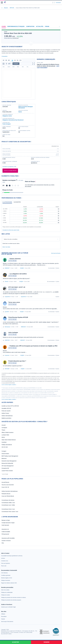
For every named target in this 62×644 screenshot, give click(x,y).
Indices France (5, 413)
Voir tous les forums (56, 253)
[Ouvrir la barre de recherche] (53, 3)
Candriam (4, 442)
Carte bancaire (5, 525)
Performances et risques (16, 26)
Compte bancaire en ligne (8, 523)
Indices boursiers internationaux (10, 491)
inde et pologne (13, 332)
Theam (3, 430)
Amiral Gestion (5, 454)
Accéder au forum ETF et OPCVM (10, 406)
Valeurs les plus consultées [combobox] (11, 239)
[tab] (7, 202)
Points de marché (6, 411)
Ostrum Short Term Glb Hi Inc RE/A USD (18, 33)
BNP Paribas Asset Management (10, 456)
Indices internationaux (7, 416)
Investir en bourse (6, 541)
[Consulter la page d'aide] (54, 3)
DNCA (3, 437)
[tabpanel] (31, 216)
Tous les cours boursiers (8, 485)
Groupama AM (5, 468)
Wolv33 (7, 282)
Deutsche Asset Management (9, 461)
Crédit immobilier (6, 532)
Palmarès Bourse (6, 494)
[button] (2, 2)
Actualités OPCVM (6, 408)
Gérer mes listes (6, 247)
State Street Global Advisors (9, 440)
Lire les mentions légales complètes (9, 385)
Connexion (58, 3)
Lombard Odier (5, 435)
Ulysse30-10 (8, 297)
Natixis (20, 112)
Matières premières (6, 418)
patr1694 (7, 312)
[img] (18, 185)
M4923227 (7, 268)
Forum (47, 26)
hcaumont (7, 355)
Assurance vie (5, 529)
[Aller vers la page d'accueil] (5, 3)
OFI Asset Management (8, 466)
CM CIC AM (5, 447)
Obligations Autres (7, 116)
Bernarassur (8, 327)
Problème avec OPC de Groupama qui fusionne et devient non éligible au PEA (34, 346)
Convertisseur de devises (8, 500)
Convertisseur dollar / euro (8, 503)
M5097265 (7, 340)
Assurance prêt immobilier (8, 538)
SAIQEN (22, 268)
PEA (3, 543)
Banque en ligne (6, 520)
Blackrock (4, 458)
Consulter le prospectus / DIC (9, 167)
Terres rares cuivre (14, 302)
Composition (30, 26)
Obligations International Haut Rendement (13, 120)
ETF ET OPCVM (12, 261)
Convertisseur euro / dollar (8, 505)
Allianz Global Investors (8, 432)
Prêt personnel (5, 534)
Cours (4, 26)
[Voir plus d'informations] (31, 142)
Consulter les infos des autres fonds (11, 230)
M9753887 (7, 369)
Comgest (4, 451)
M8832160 (23, 327)
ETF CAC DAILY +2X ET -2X (17, 287)
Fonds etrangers (7, 124)
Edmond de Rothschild (7, 463)
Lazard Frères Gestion (7, 471)
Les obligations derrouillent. (18, 274)
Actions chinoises (15, 259)
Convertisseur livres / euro (8, 509)
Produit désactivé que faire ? (17, 361)
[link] (12, 556)
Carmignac (4, 428)
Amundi (4, 425)
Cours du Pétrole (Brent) (8, 496)
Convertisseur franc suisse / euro (10, 512)
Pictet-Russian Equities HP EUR (18, 317)
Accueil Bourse (5, 482)
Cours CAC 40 (5, 487)
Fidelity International (7, 445)
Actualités (40, 26)
